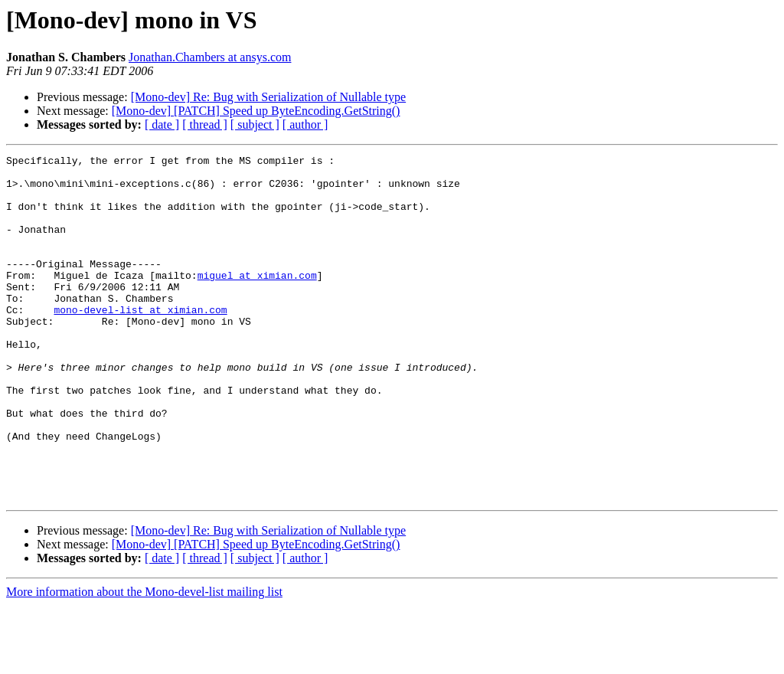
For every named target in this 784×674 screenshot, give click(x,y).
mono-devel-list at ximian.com (140, 342)
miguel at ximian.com (257, 300)
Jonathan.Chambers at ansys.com (210, 57)
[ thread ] (205, 124)
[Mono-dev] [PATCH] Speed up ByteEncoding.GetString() (256, 111)
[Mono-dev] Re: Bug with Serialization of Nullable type (268, 97)
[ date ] (162, 124)
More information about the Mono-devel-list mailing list (144, 661)
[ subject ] (255, 124)
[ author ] (305, 124)
